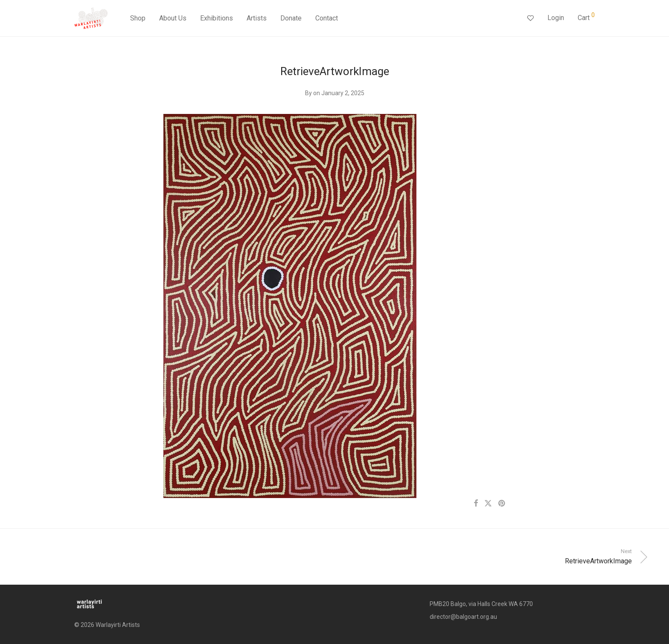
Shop (138, 18)
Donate (291, 18)
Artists (257, 18)
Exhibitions (217, 18)
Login (556, 18)
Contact (327, 18)
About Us (173, 18)
